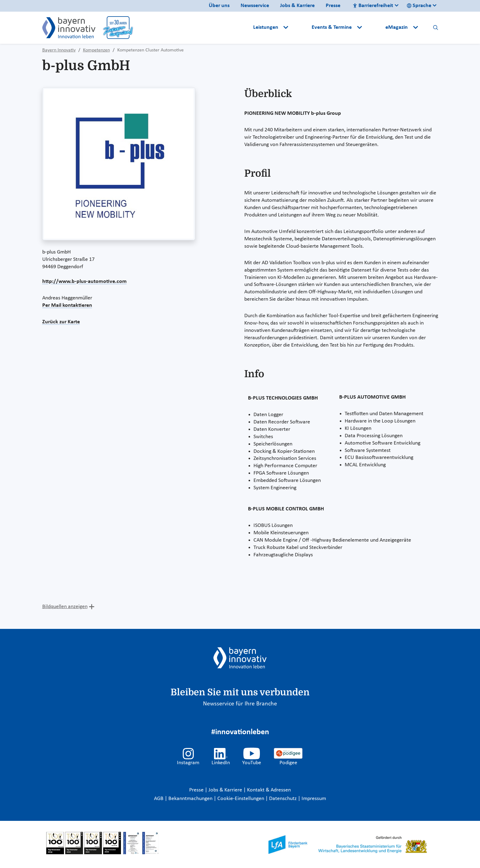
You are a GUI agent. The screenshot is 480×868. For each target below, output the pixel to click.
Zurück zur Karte (61, 322)
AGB (159, 799)
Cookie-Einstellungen (241, 799)
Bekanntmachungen (191, 799)
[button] (301, 28)
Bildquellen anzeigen (65, 607)
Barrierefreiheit (373, 6)
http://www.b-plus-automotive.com (84, 282)
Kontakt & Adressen (269, 790)
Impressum (314, 799)
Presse (333, 6)
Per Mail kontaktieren (67, 305)
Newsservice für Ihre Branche (240, 704)
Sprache (419, 6)
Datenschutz (283, 799)
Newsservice (255, 6)
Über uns (219, 6)
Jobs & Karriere (297, 6)
